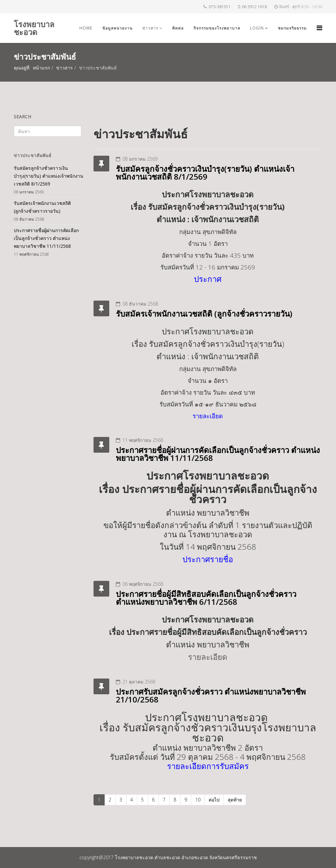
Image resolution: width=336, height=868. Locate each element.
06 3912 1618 (254, 7)
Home (86, 28)
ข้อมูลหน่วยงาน (117, 28)
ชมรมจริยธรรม (292, 28)
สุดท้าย (235, 800)
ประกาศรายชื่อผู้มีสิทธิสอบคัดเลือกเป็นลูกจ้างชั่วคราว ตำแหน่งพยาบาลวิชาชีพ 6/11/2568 (206, 598)
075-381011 (220, 7)
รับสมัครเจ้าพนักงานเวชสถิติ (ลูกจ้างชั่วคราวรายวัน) (204, 314)
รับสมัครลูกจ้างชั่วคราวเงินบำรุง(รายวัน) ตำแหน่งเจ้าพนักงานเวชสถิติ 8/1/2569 (205, 173)
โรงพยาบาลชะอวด (34, 28)
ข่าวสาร (150, 28)
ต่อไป (214, 800)
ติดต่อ (178, 28)
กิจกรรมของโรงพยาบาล (217, 28)
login (257, 28)
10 (198, 800)
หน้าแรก (41, 68)
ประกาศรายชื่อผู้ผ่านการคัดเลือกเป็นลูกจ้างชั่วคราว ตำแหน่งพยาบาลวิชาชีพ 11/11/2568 (218, 454)
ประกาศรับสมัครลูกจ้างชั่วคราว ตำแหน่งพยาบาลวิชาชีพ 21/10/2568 (211, 695)
